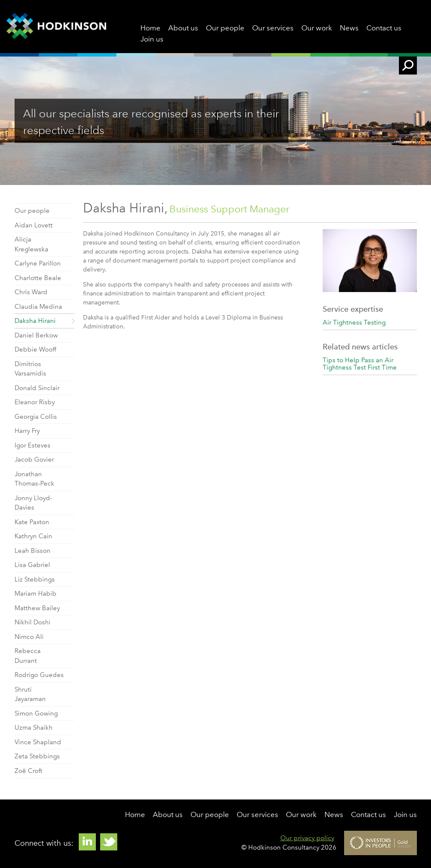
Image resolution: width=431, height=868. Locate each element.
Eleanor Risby (35, 402)
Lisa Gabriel (32, 565)
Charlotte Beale (38, 278)
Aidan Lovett (34, 225)
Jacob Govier (34, 459)
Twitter (109, 842)
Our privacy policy (307, 838)
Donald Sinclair (37, 388)
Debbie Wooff (35, 349)
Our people (225, 28)
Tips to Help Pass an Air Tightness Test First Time (360, 364)
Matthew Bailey (37, 608)
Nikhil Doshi (33, 622)
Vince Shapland (38, 742)
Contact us (384, 28)
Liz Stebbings (35, 579)
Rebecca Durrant (28, 656)
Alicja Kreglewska (31, 244)
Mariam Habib (36, 594)
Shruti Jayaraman (30, 694)
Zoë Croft (28, 771)
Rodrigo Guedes (39, 675)
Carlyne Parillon (38, 263)
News (349, 28)
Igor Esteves (33, 445)
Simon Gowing (36, 713)
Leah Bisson (33, 551)
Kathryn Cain (33, 536)
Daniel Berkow (36, 335)
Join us (152, 39)
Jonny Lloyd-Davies (33, 503)
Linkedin (87, 842)
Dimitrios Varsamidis (30, 369)
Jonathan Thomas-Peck (34, 479)
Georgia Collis (36, 417)
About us (183, 28)
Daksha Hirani (35, 321)
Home (150, 28)
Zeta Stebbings (37, 756)
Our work (317, 28)
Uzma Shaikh (34, 728)
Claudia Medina (38, 307)
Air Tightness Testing (354, 322)
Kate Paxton (32, 522)
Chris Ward (31, 292)
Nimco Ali (29, 637)
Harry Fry (27, 431)
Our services (273, 28)
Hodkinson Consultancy (56, 27)
